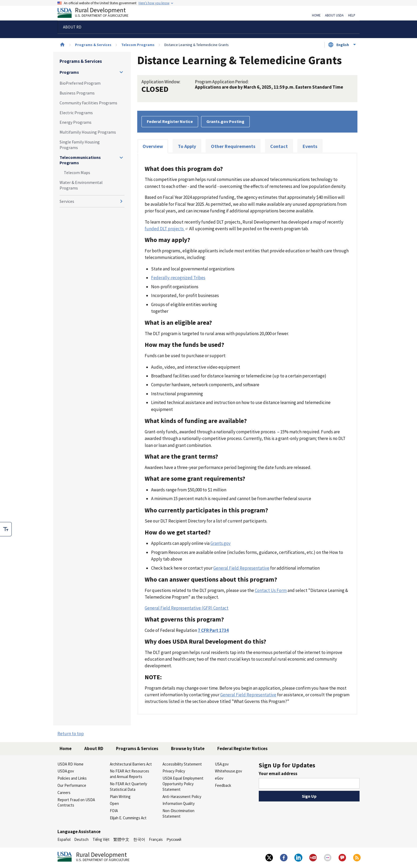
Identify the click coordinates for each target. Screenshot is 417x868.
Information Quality (179, 803)
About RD (94, 748)
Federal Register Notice (170, 121)
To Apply (187, 146)
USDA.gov (66, 771)
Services (67, 201)
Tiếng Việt (101, 839)
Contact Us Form (271, 590)
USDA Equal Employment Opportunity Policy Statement (183, 784)
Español (64, 839)
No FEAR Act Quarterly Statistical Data (128, 787)
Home (316, 15)
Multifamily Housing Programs (88, 132)
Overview (153, 146)
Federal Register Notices (242, 748)
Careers (64, 793)
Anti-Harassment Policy (182, 797)
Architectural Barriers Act (131, 764)
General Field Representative (241, 568)
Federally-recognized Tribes (178, 278)
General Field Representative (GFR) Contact (187, 608)
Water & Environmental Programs (81, 185)
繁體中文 (121, 839)
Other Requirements (233, 146)
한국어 (139, 839)
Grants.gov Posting (225, 121)
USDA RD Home (70, 764)
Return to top (71, 734)
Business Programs (77, 93)
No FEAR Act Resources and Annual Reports (130, 774)
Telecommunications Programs (80, 160)
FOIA (114, 811)
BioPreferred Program (80, 83)
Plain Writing (120, 797)
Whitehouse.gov (228, 771)
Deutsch (81, 839)
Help (352, 15)
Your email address (278, 774)
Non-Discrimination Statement (178, 813)
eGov (219, 778)
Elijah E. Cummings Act (128, 818)
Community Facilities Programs (88, 103)
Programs (69, 72)
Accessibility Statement (182, 764)
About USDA (334, 15)
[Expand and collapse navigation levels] (121, 72)
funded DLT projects (166, 229)
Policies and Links (72, 778)
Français (156, 839)
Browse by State (188, 748)
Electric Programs (76, 113)
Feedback (223, 785)
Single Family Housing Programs (80, 145)
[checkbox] (6, 529)
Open (114, 803)
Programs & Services (93, 45)
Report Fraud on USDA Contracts (76, 803)
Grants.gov (220, 543)
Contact (279, 146)
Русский (174, 839)
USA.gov (222, 764)
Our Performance (72, 785)
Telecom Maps (77, 172)
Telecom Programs (138, 45)
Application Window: (161, 82)
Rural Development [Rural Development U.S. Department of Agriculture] (97, 14)
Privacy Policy (174, 771)
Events (310, 146)
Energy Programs (76, 122)
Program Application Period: (222, 82)
